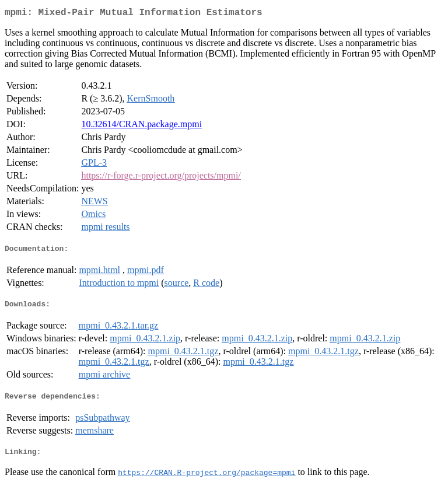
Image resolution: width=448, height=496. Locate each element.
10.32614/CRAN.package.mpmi (141, 126)
